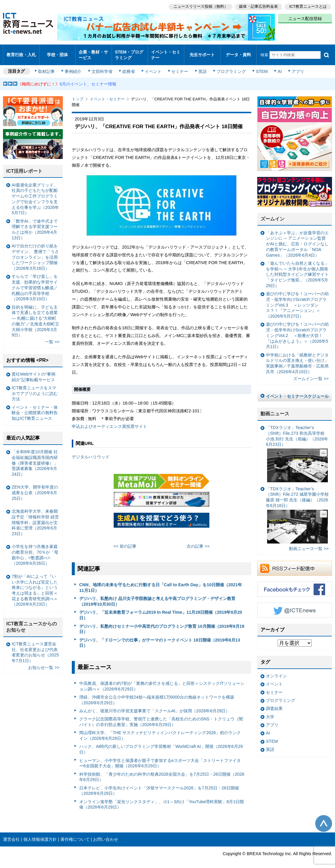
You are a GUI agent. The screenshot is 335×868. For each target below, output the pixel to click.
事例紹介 (74, 66)
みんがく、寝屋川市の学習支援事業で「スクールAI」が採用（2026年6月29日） (155, 706)
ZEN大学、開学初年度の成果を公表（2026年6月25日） (35, 487)
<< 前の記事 (125, 541)
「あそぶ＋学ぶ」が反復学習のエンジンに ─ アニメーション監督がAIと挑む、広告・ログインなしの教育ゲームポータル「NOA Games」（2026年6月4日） (297, 239)
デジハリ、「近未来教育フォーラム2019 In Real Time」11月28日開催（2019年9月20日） (161, 610)
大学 (270, 712)
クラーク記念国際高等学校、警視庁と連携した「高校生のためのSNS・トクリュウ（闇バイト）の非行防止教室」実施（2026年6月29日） (161, 717)
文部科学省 (102, 66)
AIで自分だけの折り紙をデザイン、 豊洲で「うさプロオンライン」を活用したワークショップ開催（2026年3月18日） (35, 252)
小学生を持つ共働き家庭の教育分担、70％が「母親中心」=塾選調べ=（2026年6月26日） (35, 550)
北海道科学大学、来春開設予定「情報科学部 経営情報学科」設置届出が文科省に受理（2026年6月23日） (35, 517)
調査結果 (274, 703)
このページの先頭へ (324, 818)
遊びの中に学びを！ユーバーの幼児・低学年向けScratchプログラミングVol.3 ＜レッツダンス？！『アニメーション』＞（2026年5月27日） (297, 300)
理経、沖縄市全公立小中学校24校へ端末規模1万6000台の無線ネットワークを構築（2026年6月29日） (157, 695)
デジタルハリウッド (91, 452)
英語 (201, 66)
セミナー (179, 66)
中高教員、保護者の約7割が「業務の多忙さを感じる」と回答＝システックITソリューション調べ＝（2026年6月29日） (162, 681)
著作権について (75, 834)
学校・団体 (58, 52)
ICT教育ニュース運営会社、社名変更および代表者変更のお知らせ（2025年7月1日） (35, 647)
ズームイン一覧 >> (311, 373)
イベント (153, 66)
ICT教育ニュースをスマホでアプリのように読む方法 (35, 388)
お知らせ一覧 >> (44, 662)
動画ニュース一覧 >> (309, 544)
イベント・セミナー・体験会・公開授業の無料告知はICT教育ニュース (35, 408)
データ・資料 (238, 52)
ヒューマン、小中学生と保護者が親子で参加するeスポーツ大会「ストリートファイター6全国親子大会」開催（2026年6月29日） (160, 758)
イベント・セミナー (166, 52)
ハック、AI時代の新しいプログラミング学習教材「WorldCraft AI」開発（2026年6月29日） (161, 744)
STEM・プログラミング (129, 52)
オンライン (276, 671)
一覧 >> (52, 337)
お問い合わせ (106, 834)
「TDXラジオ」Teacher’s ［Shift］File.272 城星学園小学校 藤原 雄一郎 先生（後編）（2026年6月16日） (297, 510)
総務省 (129, 66)
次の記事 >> (198, 541)
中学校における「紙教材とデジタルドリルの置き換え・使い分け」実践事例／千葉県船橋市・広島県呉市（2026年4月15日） (297, 358)
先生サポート (202, 52)
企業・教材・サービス (93, 52)
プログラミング (229, 66)
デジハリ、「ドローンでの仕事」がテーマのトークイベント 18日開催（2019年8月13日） (160, 637)
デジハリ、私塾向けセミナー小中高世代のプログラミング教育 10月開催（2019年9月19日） (162, 624)
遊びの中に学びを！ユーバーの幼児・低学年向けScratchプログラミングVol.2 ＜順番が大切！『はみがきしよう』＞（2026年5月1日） (297, 330)
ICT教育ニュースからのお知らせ (32, 622)
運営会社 (11, 834)
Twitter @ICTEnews (295, 605)
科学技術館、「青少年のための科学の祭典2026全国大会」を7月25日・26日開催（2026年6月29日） (162, 772)
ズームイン (272, 214)
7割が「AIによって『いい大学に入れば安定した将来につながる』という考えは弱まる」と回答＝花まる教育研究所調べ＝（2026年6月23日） (35, 585)
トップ (78, 94)
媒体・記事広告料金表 (258, 6)
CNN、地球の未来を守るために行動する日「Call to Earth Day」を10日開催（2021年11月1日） (161, 583)
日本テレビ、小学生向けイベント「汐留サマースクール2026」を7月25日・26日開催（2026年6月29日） (159, 786)
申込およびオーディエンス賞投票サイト (109, 421)
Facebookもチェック (295, 584)
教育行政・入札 (21, 52)
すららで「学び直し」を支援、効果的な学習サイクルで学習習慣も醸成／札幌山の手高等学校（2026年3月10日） (35, 283)
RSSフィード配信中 (295, 563)
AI (277, 66)
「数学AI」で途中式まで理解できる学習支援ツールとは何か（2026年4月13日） (35, 224)
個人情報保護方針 (40, 834)
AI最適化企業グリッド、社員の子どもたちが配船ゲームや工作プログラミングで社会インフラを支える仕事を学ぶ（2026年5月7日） (35, 194)
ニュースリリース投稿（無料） (199, 6)
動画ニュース (275, 409)
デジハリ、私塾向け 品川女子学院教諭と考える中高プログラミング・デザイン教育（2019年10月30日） (157, 596)
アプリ (295, 66)
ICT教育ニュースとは (308, 6)
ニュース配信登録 (305, 18)
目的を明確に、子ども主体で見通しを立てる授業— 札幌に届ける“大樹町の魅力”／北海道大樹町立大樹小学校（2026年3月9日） (35, 316)
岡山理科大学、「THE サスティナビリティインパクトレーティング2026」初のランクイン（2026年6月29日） (160, 730)
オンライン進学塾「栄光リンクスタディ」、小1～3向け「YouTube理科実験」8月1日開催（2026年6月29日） (162, 799)
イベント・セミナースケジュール (297, 391)
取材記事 (48, 66)
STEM (259, 66)
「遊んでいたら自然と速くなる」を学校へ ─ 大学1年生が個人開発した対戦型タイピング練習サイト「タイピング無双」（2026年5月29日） (297, 269)
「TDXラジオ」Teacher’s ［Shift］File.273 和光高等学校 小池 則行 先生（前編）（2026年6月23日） (297, 449)
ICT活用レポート (25, 166)
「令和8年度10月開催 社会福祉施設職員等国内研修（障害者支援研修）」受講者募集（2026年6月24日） (35, 458)
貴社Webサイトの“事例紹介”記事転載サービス (33, 372)
